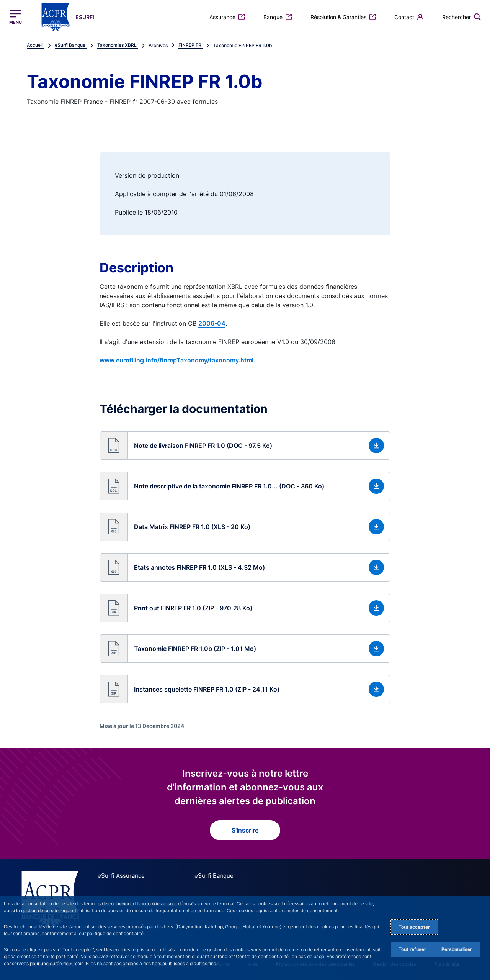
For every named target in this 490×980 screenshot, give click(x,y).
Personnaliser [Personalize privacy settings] (457, 949)
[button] (245, 446)
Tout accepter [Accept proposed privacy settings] (414, 927)
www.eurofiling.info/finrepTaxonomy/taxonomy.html (176, 360)
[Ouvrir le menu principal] (16, 17)
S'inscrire (245, 830)
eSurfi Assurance (119, 876)
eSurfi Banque (204, 876)
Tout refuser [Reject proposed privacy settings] (412, 949)
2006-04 (212, 323)
